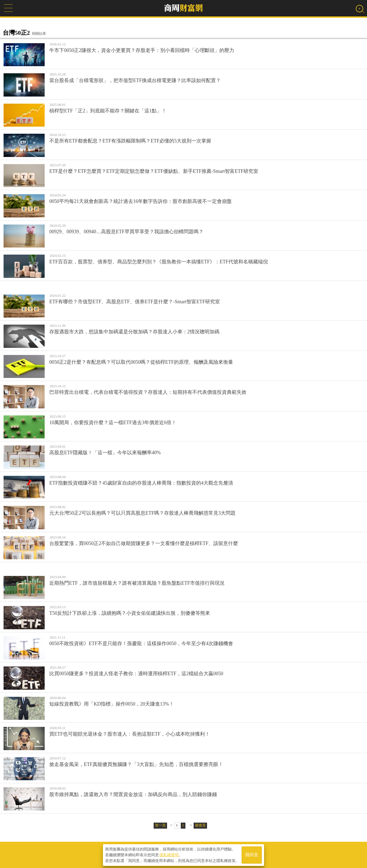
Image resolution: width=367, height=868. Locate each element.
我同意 (252, 855)
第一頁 (160, 825)
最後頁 (200, 825)
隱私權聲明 (169, 855)
